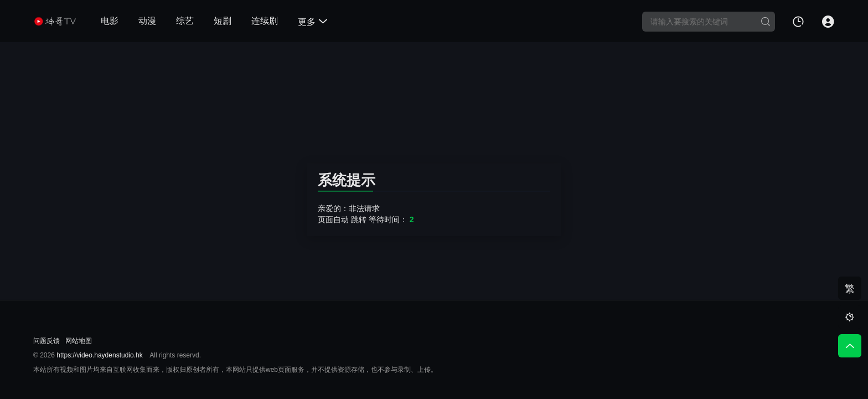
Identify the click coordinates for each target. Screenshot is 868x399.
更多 (313, 22)
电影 (110, 21)
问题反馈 (46, 341)
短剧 (223, 21)
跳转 (359, 219)
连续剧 (265, 21)
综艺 (185, 21)
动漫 (147, 21)
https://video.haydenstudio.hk (99, 355)
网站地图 (79, 341)
